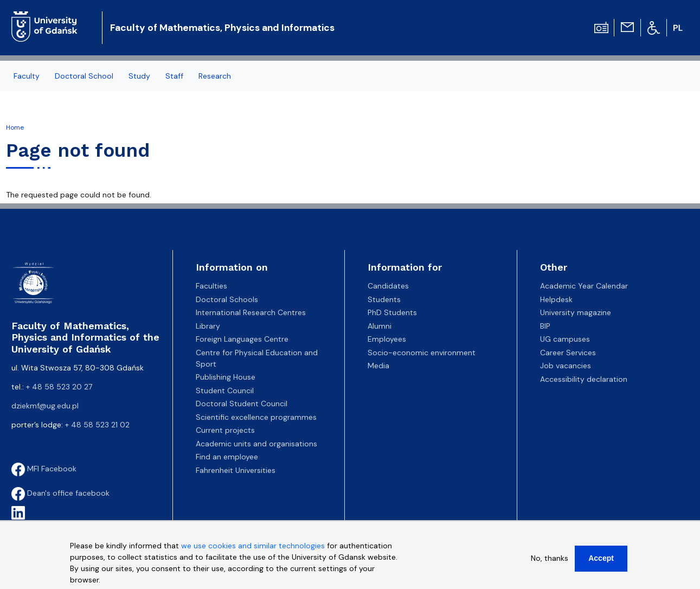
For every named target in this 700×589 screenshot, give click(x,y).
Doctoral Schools (227, 299)
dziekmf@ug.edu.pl (45, 406)
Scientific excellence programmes (256, 417)
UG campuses (565, 339)
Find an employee (227, 457)
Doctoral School (84, 76)
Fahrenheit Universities (236, 470)
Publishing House (226, 377)
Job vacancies (566, 366)
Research (215, 76)
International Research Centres (251, 312)
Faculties (211, 286)
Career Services (568, 353)
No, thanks (550, 563)
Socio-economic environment (422, 353)
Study (139, 76)
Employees (387, 339)
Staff (174, 76)
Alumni (380, 326)
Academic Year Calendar (584, 286)
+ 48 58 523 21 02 (97, 425)
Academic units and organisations (256, 444)
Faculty (27, 76)
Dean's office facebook (60, 493)
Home (15, 127)
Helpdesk (556, 299)
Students (384, 299)
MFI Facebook (44, 469)
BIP (545, 326)
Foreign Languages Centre (242, 339)
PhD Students (392, 312)
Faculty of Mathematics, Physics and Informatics (222, 28)
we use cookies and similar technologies (253, 550)
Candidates (388, 286)
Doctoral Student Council (242, 404)
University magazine (576, 312)
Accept (601, 563)
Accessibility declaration (584, 379)
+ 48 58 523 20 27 (59, 387)
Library (208, 326)
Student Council (225, 390)
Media (378, 366)
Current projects (225, 430)
